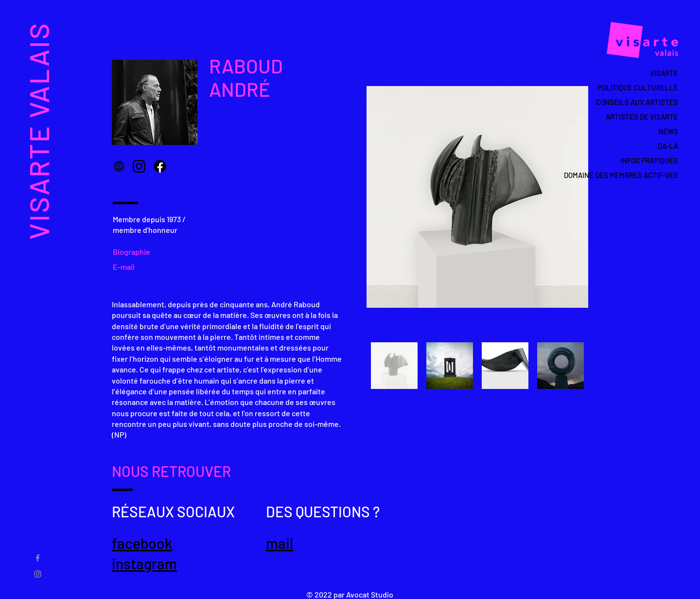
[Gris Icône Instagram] (38, 574)
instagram (144, 564)
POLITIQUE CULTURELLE (638, 88)
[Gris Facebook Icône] (38, 558)
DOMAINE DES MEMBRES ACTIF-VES (632, 175)
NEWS (668, 131)
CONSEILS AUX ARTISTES (637, 102)
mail (280, 543)
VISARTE (664, 73)
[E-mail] (127, 267)
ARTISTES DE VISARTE (642, 117)
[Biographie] (135, 252)
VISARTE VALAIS (38, 131)
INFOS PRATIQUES (649, 160)
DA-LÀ (668, 146)
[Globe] (119, 166)
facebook (142, 543)
